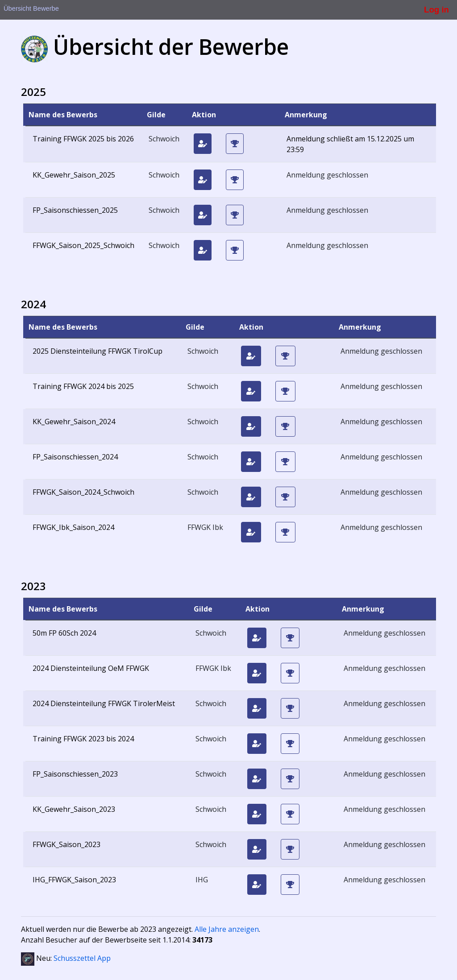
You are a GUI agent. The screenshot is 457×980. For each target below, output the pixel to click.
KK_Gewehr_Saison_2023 (74, 809)
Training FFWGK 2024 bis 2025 (83, 386)
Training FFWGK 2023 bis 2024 (83, 739)
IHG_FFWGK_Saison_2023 (74, 880)
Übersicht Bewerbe (31, 8)
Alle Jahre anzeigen (227, 929)
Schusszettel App (82, 958)
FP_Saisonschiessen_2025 (75, 210)
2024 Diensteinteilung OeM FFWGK (91, 668)
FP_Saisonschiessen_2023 (75, 774)
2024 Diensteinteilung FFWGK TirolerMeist (104, 703)
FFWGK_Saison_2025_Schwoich (83, 245)
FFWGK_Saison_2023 (66, 844)
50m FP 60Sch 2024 (64, 633)
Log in (436, 10)
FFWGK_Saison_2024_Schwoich (83, 492)
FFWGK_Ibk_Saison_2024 (73, 527)
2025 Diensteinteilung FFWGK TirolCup (98, 351)
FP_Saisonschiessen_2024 (75, 457)
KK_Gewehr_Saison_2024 (74, 422)
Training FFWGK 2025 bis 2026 (83, 139)
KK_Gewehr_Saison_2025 (74, 175)
